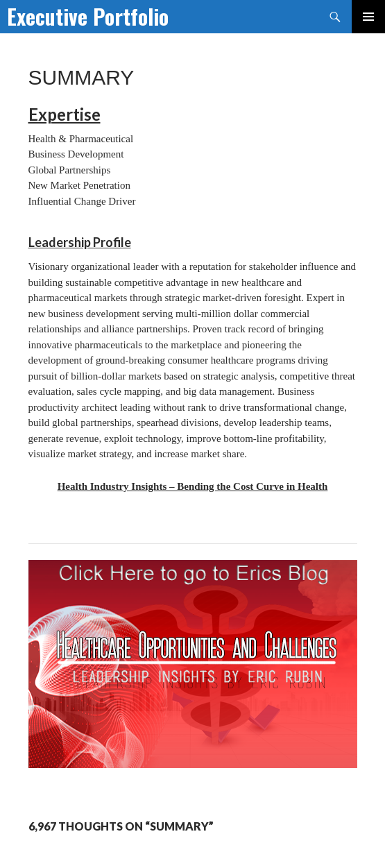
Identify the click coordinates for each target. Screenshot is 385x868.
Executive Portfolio (88, 16)
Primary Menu (368, 17)
